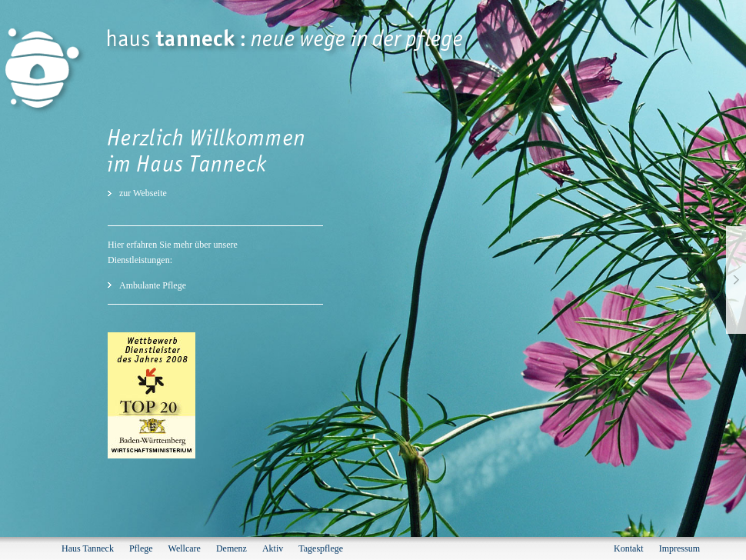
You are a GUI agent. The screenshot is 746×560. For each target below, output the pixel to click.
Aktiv (273, 548)
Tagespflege (321, 548)
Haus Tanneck (88, 548)
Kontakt (629, 548)
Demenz (231, 548)
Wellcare (185, 548)
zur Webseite (143, 193)
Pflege (141, 548)
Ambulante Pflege (153, 285)
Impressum (679, 548)
